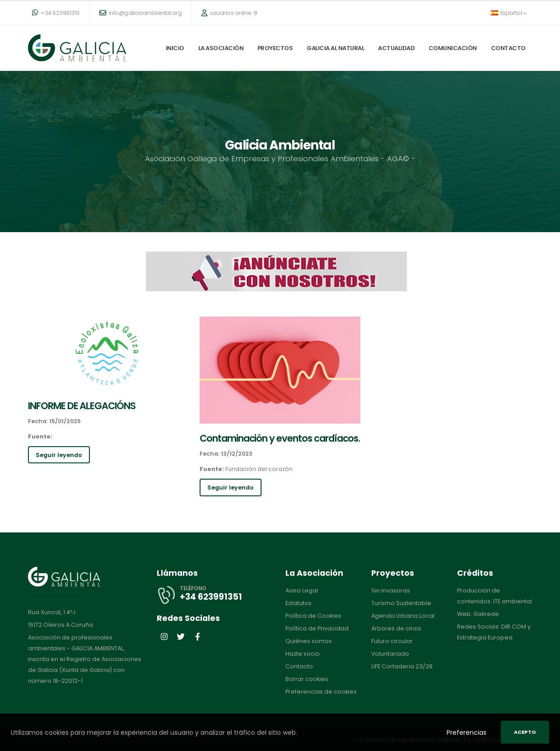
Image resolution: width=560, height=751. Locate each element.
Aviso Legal (302, 590)
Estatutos (299, 603)
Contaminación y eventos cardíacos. (280, 438)
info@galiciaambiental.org (141, 13)
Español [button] (509, 13)
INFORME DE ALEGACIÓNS (82, 406)
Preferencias (467, 732)
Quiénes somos (309, 641)
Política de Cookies (313, 616)
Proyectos (275, 48)
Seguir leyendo (59, 455)
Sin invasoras (391, 590)
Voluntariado (390, 654)
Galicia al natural (335, 48)
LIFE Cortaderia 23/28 (402, 666)
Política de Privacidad (317, 628)
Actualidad (396, 48)
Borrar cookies (307, 679)
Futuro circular (392, 641)
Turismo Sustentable (401, 603)
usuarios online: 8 (229, 13)
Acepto (525, 732)
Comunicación (453, 48)
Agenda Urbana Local (403, 616)
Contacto (508, 48)
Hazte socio (303, 654)
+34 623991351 (56, 13)
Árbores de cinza (396, 628)
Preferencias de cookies (321, 692)
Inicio (175, 48)
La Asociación (221, 48)
